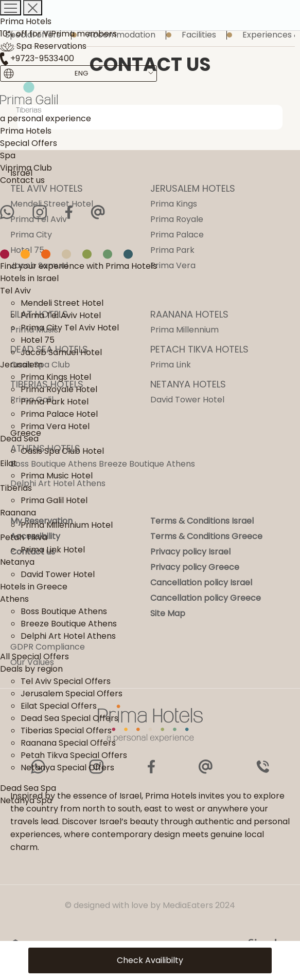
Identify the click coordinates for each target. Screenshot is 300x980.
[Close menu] (33, 8)
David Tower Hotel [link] (58, 574)
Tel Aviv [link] (15, 291)
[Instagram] (40, 212)
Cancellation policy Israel (201, 583)
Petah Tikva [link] (24, 537)
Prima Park (172, 250)
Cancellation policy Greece (206, 598)
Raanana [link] (18, 513)
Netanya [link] (17, 562)
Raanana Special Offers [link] (68, 743)
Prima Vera (173, 265)
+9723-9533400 (37, 58)
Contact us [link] (22, 180)
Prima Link (171, 365)
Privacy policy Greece (195, 567)
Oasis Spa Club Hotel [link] (62, 451)
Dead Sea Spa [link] (28, 788)
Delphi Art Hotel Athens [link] (68, 636)
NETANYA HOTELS (188, 384)
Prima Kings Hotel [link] (56, 377)
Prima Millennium (184, 330)
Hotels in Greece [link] (34, 587)
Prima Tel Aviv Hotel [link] (61, 315)
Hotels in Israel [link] (29, 278)
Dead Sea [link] (19, 439)
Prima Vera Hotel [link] (55, 426)
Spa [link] (8, 155)
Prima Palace (177, 235)
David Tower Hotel (187, 400)
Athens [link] (14, 599)
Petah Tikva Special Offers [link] (74, 755)
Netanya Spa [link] (26, 800)
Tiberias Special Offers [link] (66, 731)
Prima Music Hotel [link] (57, 476)
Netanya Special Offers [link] (67, 768)
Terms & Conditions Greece (206, 536)
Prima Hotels (26, 21)
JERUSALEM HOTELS (193, 188)
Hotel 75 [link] (38, 340)
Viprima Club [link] (26, 168)
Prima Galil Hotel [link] (54, 500)
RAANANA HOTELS (189, 314)
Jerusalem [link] (21, 365)
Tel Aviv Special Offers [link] (66, 681)
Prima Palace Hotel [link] (59, 414)
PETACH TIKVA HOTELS (199, 349)
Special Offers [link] (29, 143)
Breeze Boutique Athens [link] (69, 624)
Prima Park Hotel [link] (55, 402)
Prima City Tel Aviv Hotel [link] (70, 328)
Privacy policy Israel (190, 552)
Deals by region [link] (31, 669)
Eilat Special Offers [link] (59, 706)
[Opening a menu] (11, 8)
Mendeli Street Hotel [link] (62, 303)
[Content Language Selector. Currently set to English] (81, 73)
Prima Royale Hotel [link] (59, 389)
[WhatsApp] (7, 212)
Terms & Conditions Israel (202, 521)
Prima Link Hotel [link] (53, 550)
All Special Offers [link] (34, 657)
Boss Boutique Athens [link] (64, 611)
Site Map (168, 613)
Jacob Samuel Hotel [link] (61, 352)
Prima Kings (174, 204)
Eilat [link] (8, 463)
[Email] (98, 212)
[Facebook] (69, 212)
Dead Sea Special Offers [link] (69, 718)
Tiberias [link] (16, 488)
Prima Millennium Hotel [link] (67, 525)
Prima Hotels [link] (26, 131)
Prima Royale (177, 219)
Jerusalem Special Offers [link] (72, 694)
